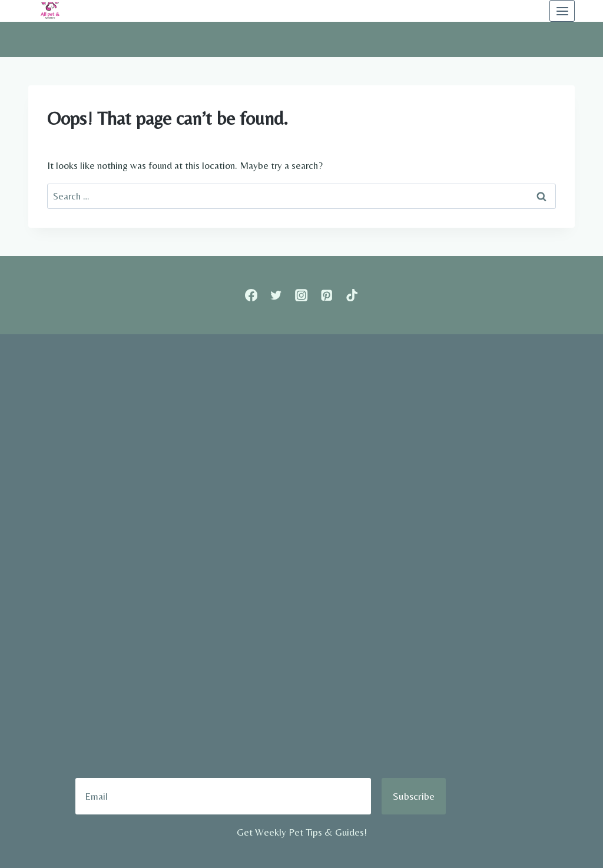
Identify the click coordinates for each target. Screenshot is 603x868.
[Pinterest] (327, 295)
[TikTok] (352, 295)
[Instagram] (302, 295)
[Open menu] (562, 11)
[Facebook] (251, 295)
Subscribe (414, 796)
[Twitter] (276, 295)
